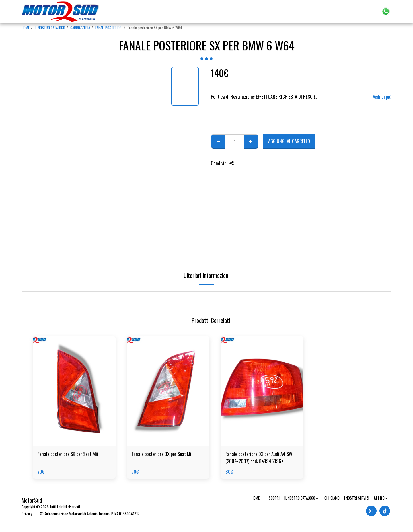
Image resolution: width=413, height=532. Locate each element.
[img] (74, 391)
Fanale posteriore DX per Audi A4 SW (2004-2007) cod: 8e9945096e (259, 458)
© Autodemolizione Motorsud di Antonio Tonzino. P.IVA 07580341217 (90, 514)
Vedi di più (382, 97)
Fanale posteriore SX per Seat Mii (68, 454)
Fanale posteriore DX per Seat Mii (162, 454)
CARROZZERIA (80, 28)
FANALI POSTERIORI (109, 28)
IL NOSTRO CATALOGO (50, 28)
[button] (353, 11)
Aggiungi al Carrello (289, 141)
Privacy (27, 514)
